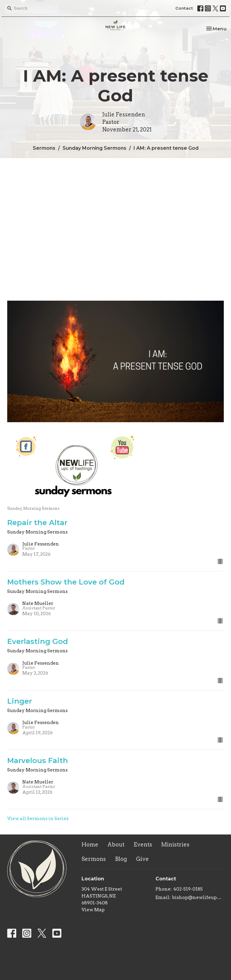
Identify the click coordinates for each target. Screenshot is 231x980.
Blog (121, 859)
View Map (93, 910)
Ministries (175, 845)
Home (90, 845)
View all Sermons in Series (38, 819)
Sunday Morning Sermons (94, 148)
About (116, 845)
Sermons (44, 148)
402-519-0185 (188, 889)
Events (143, 845)
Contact (184, 8)
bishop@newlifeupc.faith (198, 897)
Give (142, 859)
